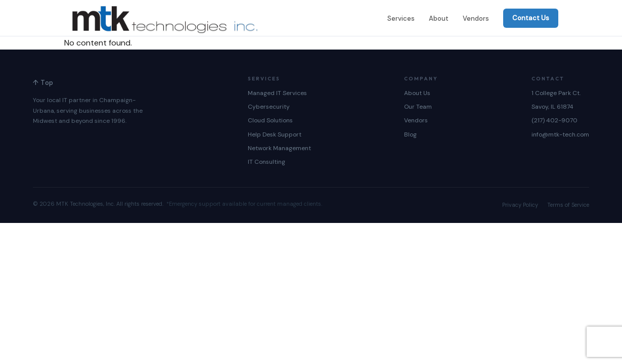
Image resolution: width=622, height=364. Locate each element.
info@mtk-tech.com (560, 134)
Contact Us (531, 18)
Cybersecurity (269, 107)
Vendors (476, 18)
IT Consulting (266, 162)
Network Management (279, 148)
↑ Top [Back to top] (43, 83)
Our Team (418, 107)
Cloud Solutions (270, 120)
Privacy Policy (520, 205)
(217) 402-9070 (554, 120)
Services (401, 18)
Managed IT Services (277, 93)
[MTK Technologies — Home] (165, 18)
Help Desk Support (275, 134)
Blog (410, 134)
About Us (417, 93)
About (439, 18)
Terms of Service (568, 205)
